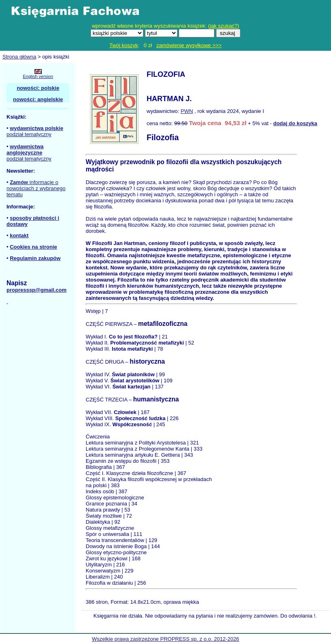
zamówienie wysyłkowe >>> (189, 45)
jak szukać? (224, 26)
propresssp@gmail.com (37, 290)
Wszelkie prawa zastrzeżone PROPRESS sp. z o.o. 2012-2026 (165, 639)
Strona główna (19, 57)
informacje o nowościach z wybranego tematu (36, 188)
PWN (187, 111)
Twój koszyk (123, 45)
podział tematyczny (29, 134)
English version (38, 76)
